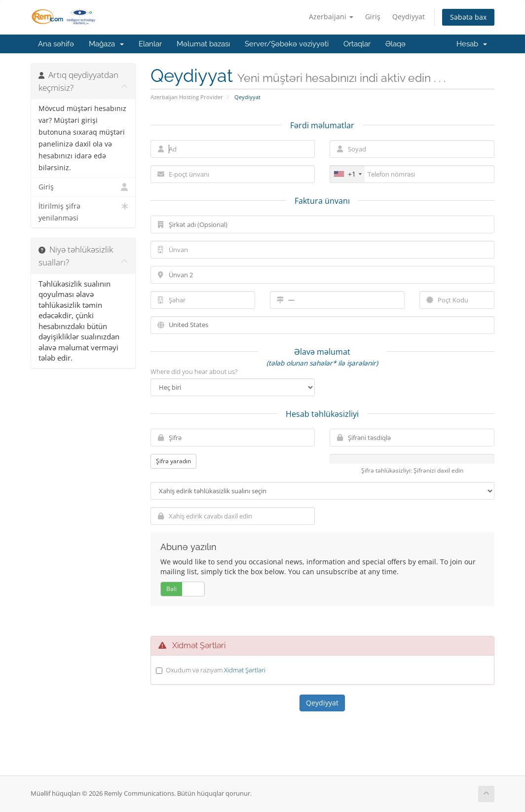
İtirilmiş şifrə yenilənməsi (83, 211)
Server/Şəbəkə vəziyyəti (287, 44)
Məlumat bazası (203, 44)
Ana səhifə (56, 44)
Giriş (373, 17)
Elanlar (150, 44)
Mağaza (106, 44)
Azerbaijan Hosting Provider (187, 97)
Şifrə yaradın (173, 461)
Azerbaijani (331, 17)
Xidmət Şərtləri (245, 670)
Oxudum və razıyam (216, 670)
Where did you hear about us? (194, 371)
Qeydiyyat (409, 17)
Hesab (472, 44)
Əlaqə (395, 44)
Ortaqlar (357, 44)
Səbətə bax (468, 17)
